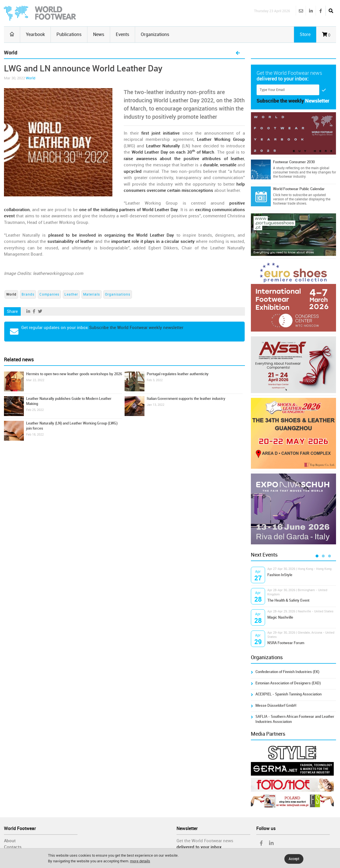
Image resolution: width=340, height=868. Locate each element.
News (99, 34)
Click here (280, 195)
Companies (49, 294)
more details (140, 861)
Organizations (155, 34)
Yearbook (35, 34)
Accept (294, 859)
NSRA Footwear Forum (286, 643)
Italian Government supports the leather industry (186, 399)
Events (122, 34)
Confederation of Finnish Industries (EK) (287, 672)
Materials (92, 294)
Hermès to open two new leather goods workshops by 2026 (74, 374)
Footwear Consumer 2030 (294, 162)
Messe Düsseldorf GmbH (276, 705)
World (31, 78)
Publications (69, 34)
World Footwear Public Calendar (299, 189)
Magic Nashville (280, 617)
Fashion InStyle (280, 575)
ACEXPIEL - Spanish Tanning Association (288, 694)
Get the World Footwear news (205, 841)
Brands (28, 294)
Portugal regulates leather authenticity (178, 374)
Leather (71, 294)
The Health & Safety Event (288, 600)
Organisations (118, 294)
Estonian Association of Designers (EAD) (288, 683)
